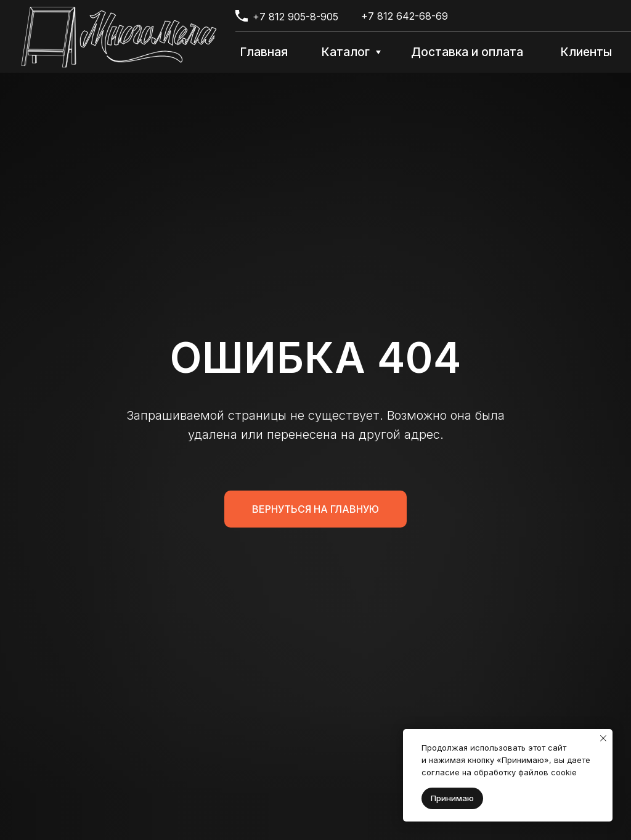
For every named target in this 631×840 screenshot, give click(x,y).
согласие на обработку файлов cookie (499, 772)
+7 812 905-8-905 (295, 17)
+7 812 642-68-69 (405, 16)
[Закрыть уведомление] (603, 738)
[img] (119, 37)
